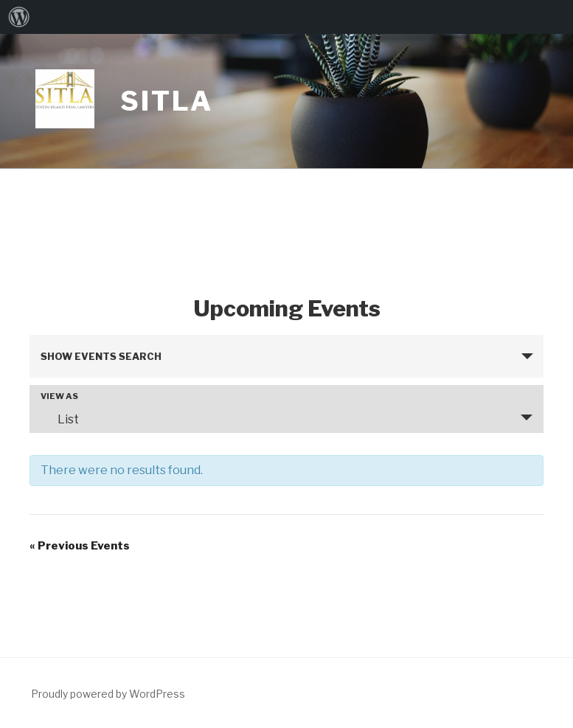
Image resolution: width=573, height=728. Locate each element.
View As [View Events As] (59, 396)
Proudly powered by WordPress (108, 694)
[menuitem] (19, 17)
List (59, 419)
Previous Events (80, 546)
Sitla (166, 101)
